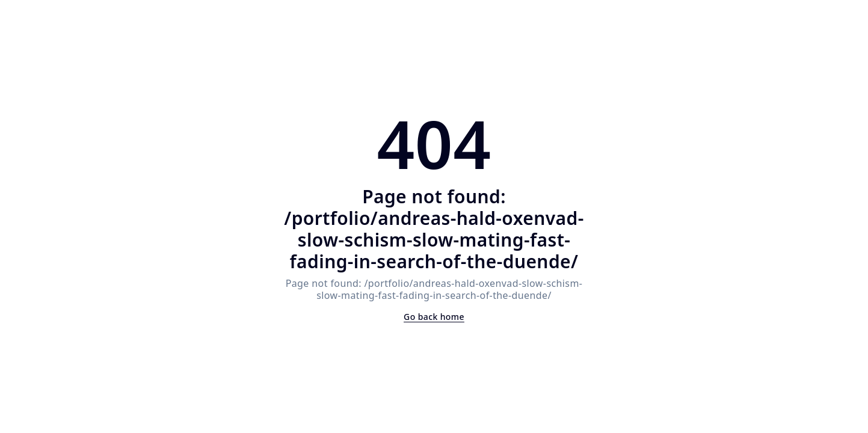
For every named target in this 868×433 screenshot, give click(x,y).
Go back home (434, 317)
